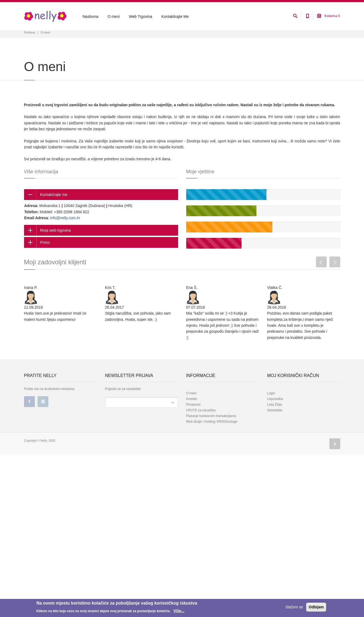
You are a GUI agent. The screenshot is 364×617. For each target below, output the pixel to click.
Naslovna (91, 16)
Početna (29, 58)
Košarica (328, 16)
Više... (179, 611)
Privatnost (193, 430)
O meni (114, 16)
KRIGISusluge (227, 447)
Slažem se (294, 607)
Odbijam (316, 607)
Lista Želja (275, 430)
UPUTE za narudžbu (201, 436)
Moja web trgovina (56, 256)
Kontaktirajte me (54, 220)
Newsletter (275, 436)
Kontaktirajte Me (175, 16)
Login (271, 419)
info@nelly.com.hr (65, 243)
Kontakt (192, 424)
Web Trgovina (141, 16)
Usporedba (275, 424)
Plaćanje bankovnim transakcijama (211, 441)
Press (45, 268)
